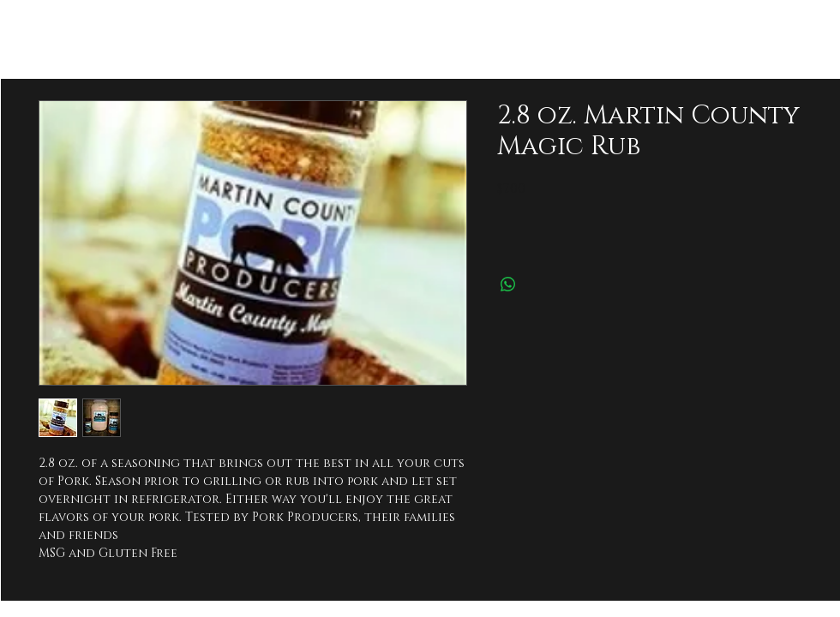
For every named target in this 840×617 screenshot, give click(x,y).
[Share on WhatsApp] (508, 285)
